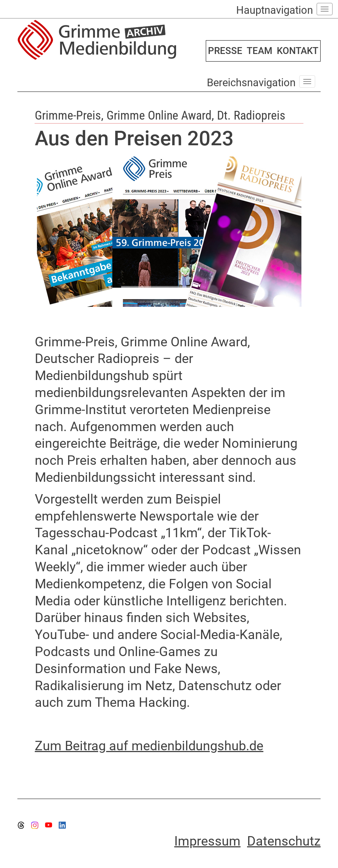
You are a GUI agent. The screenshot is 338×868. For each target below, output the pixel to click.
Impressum (207, 841)
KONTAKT (298, 51)
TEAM (260, 51)
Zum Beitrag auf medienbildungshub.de (149, 746)
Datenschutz (284, 841)
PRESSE (225, 51)
